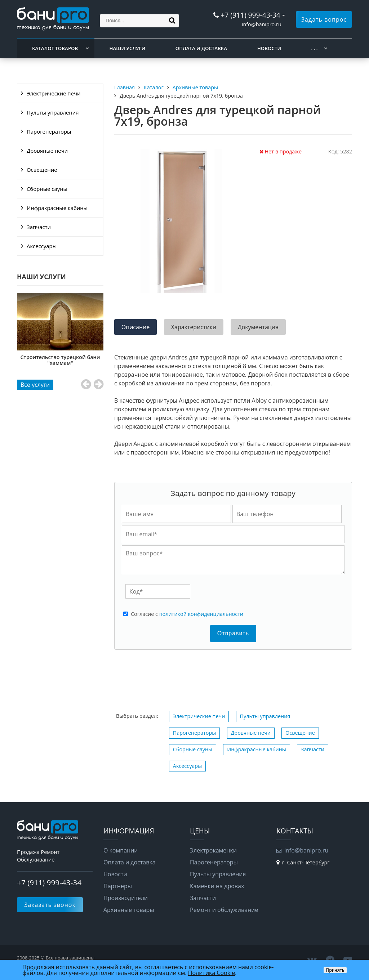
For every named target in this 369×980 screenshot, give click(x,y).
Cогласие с (187, 614)
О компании (121, 850)
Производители (126, 898)
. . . (315, 48)
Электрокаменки (213, 850)
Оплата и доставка (201, 48)
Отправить (233, 633)
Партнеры (118, 886)
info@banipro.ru (262, 24)
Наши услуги (128, 48)
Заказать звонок (50, 905)
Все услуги (35, 385)
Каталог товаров (55, 48)
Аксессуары (42, 246)
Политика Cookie (212, 973)
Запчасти (39, 227)
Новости (269, 48)
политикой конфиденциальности (201, 614)
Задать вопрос (324, 19)
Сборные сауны (47, 189)
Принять (335, 970)
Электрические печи (54, 93)
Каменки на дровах (217, 886)
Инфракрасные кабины (57, 208)
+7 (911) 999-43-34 (250, 15)
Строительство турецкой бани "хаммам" (97, 360)
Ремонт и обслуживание (224, 910)
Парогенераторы (49, 131)
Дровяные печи (47, 151)
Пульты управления (53, 112)
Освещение (42, 170)
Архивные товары (129, 910)
